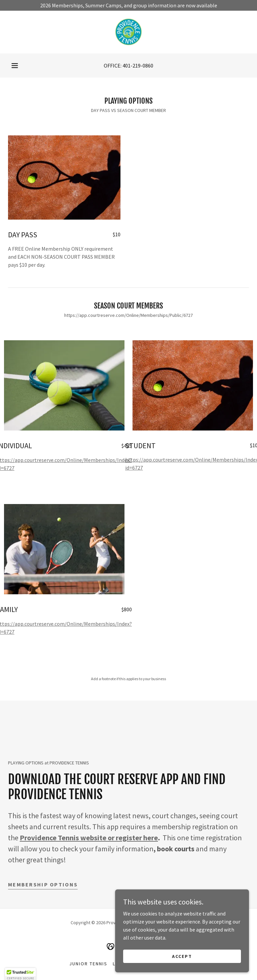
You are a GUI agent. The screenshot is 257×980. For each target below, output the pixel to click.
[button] (15, 66)
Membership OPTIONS (43, 884)
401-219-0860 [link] (138, 66)
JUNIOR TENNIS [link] (88, 964)
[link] (128, 32)
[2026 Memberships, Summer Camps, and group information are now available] (128, 5)
